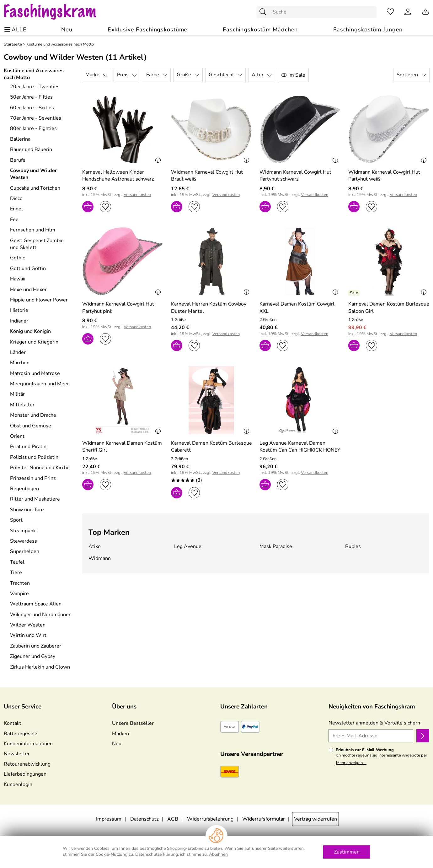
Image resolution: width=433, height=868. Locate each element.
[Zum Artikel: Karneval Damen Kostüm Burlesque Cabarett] (212, 447)
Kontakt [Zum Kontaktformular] (13, 723)
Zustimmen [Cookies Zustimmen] (347, 852)
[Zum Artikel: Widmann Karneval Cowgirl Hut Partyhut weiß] (389, 176)
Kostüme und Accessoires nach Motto (60, 44)
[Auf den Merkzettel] (105, 207)
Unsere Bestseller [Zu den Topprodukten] (133, 723)
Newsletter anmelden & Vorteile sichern (374, 723)
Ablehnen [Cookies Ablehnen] (218, 854)
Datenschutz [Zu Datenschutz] (144, 819)
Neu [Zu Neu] (117, 744)
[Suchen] (265, 12)
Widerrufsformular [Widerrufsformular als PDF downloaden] (264, 819)
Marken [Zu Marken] (120, 734)
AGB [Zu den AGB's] (173, 819)
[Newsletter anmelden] (423, 736)
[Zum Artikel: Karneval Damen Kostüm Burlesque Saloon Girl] (389, 308)
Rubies (353, 546)
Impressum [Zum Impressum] (109, 819)
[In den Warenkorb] (88, 207)
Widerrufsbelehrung (210, 819)
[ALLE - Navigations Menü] (16, 30)
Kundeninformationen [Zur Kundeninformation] (28, 744)
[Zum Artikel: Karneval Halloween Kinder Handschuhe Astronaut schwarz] (123, 130)
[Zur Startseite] (56, 12)
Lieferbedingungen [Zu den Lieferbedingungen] (25, 774)
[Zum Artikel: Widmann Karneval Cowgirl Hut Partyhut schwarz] (300, 176)
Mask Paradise (276, 546)
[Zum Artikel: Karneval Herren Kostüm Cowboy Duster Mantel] (212, 308)
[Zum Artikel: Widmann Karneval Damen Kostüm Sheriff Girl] (123, 447)
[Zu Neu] (67, 30)
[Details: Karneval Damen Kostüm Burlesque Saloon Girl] (355, 293)
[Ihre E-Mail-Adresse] (371, 736)
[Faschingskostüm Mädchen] (260, 30)
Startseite (13, 44)
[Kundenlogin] (408, 12)
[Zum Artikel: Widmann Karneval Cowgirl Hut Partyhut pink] (123, 308)
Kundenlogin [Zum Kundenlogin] (18, 784)
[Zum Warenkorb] (425, 12)
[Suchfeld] (316, 12)
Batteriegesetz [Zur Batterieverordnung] (21, 734)
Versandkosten (137, 195)
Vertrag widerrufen (315, 819)
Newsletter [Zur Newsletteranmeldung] (17, 754)
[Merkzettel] (390, 12)
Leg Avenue (188, 546)
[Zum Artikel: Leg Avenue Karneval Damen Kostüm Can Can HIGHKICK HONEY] (300, 447)
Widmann (100, 558)
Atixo (95, 546)
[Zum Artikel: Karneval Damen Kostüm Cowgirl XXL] (300, 261)
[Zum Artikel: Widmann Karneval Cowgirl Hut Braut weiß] (212, 176)
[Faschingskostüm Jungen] (368, 30)
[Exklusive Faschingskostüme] (147, 30)
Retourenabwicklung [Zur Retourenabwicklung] (27, 764)
